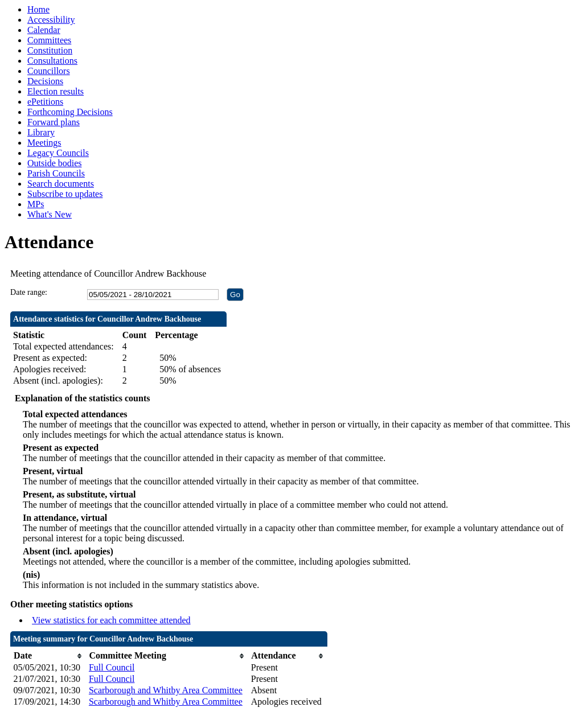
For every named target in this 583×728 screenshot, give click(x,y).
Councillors (49, 71)
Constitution (50, 50)
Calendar (44, 30)
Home (38, 9)
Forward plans (54, 122)
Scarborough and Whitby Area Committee (166, 690)
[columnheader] (48, 656)
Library (41, 132)
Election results (56, 91)
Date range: (29, 292)
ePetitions (45, 102)
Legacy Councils (58, 153)
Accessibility (51, 20)
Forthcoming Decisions (70, 112)
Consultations (52, 61)
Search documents (61, 184)
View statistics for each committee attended (111, 620)
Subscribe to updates (65, 194)
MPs (36, 204)
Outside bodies (55, 163)
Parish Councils (56, 173)
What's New (50, 214)
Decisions (45, 81)
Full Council (112, 667)
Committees (49, 40)
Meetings (44, 143)
